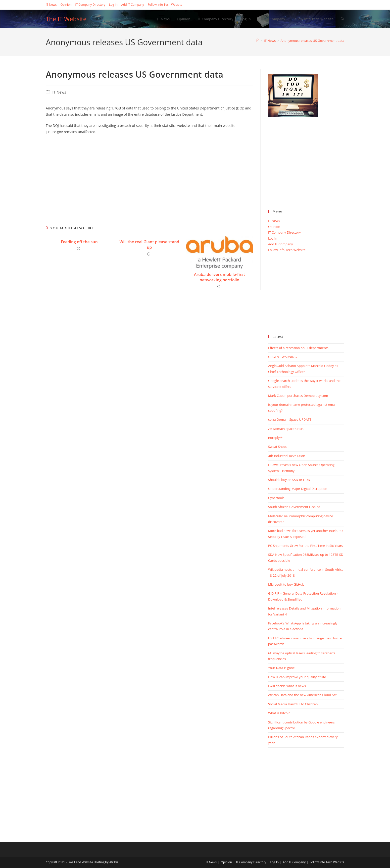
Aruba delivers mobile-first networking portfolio (219, 277)
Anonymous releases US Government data (312, 41)
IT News (51, 5)
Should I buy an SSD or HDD (289, 480)
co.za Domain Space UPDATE (290, 419)
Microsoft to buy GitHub (286, 584)
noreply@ (275, 438)
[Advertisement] (149, 175)
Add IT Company (133, 5)
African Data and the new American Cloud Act (302, 695)
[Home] (258, 41)
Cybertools (276, 498)
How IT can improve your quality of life (297, 677)
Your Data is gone (281, 668)
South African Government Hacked (294, 507)
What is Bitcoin (279, 713)
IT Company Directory (90, 5)
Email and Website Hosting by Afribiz (93, 862)
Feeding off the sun (79, 242)
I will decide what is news (287, 686)
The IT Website (66, 19)
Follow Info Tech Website (165, 5)
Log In (113, 5)
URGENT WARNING (282, 357)
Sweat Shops (278, 447)
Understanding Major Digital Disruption (298, 489)
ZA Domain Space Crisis (286, 429)
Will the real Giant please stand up (149, 245)
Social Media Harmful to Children (293, 704)
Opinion (66, 5)
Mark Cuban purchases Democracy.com (298, 396)
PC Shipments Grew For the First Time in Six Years (305, 546)
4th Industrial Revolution (287, 456)
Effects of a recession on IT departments (298, 348)
